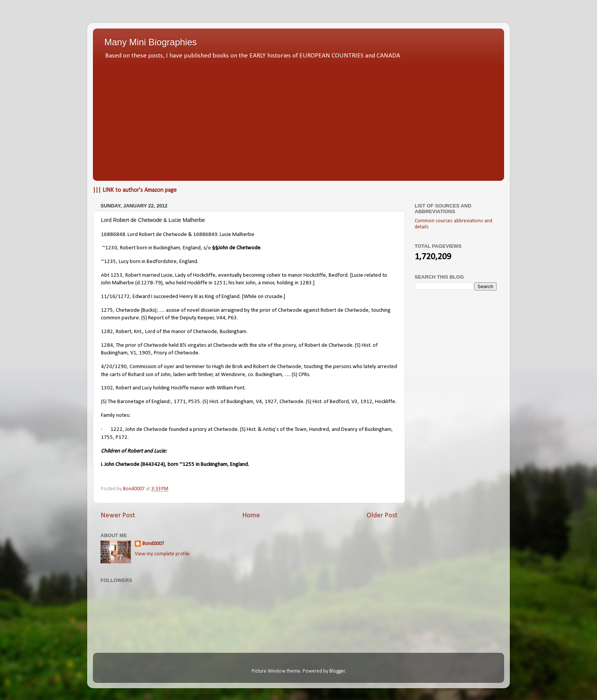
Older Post (382, 516)
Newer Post (118, 516)
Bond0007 (153, 544)
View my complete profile (162, 554)
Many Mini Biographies (151, 42)
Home (251, 516)
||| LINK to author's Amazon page (135, 190)
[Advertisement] (298, 118)
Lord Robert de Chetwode (157, 235)
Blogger (337, 671)
